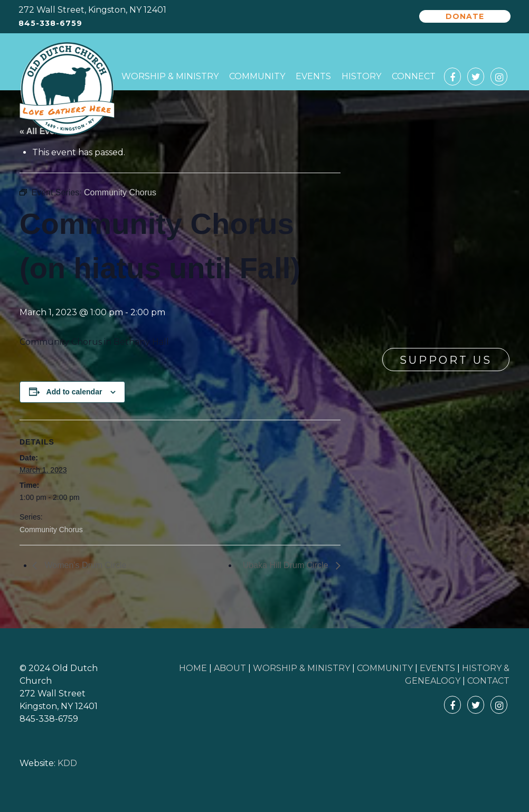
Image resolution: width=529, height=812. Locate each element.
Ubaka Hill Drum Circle (287, 565)
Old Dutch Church (67, 89)
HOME (193, 668)
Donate (465, 16)
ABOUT (230, 668)
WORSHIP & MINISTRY (301, 668)
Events (313, 76)
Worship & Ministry (170, 76)
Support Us (446, 360)
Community (257, 76)
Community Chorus (51, 530)
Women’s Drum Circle (84, 565)
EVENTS (437, 668)
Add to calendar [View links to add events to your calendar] (74, 392)
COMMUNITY (385, 668)
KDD (67, 763)
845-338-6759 (50, 23)
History (361, 76)
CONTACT (488, 681)
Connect (414, 76)
